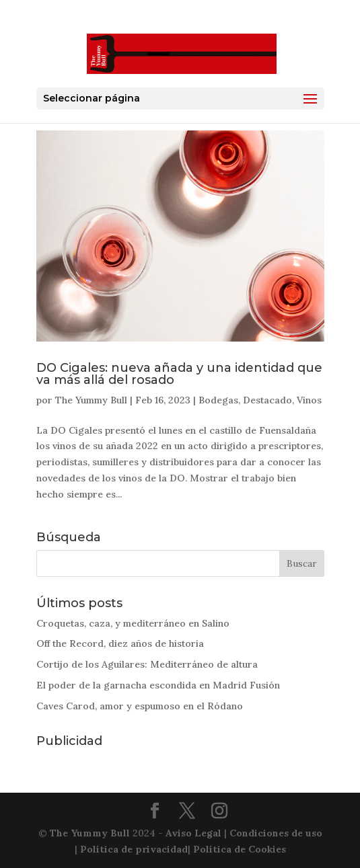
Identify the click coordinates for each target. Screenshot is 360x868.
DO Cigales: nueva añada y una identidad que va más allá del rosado (179, 374)
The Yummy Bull (91, 400)
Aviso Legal (193, 833)
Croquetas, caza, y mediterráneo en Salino (133, 623)
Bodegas (218, 400)
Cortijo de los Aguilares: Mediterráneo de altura (147, 664)
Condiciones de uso (276, 833)
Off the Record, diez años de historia (120, 643)
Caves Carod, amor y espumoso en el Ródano (140, 706)
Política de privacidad (134, 849)
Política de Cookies (240, 849)
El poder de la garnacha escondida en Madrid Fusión (158, 685)
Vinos (309, 400)
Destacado (267, 400)
